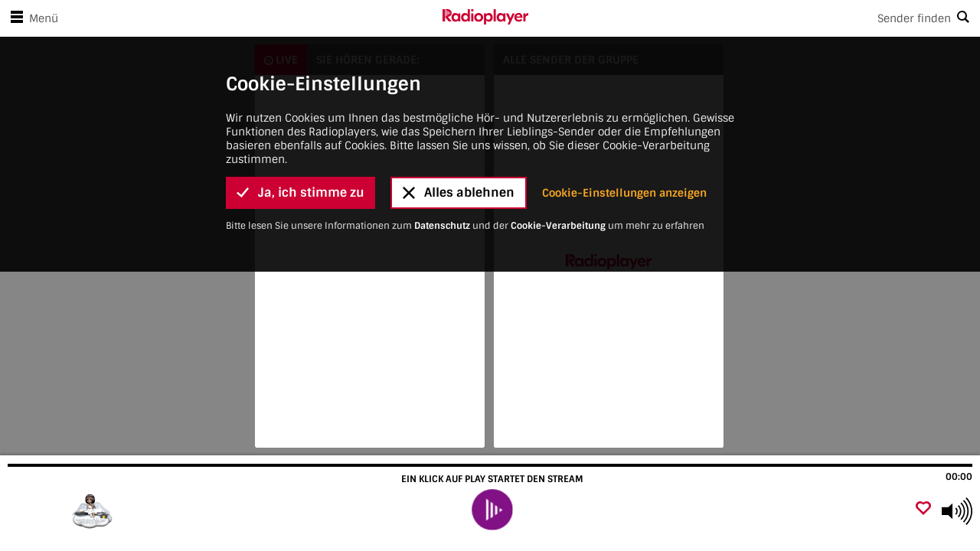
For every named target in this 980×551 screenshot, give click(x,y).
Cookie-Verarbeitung (558, 169)
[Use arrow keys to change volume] (957, 511)
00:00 (959, 477)
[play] (492, 510)
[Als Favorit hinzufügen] (923, 509)
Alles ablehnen (459, 136)
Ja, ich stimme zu (301, 136)
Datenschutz (442, 169)
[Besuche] (94, 511)
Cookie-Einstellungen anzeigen (624, 136)
